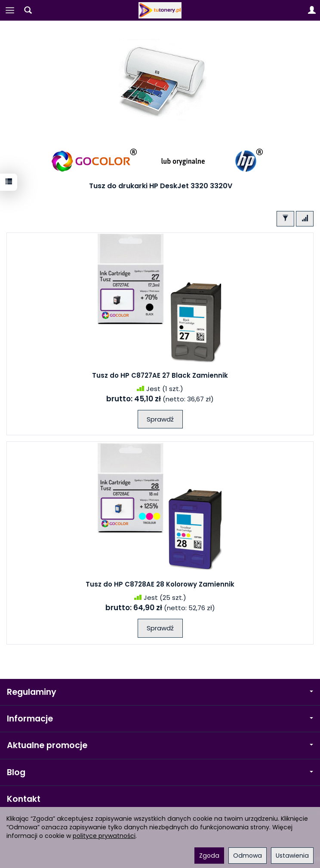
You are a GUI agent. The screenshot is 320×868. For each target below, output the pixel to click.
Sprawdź (160, 419)
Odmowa (248, 856)
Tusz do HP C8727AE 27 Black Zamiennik (160, 375)
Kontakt (24, 799)
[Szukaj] (28, 10)
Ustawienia (292, 856)
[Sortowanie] (305, 219)
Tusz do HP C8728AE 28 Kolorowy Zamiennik (160, 584)
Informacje (160, 719)
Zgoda (209, 856)
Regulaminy (160, 692)
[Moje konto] (312, 10)
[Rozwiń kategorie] (10, 10)
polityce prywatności (104, 836)
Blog (160, 772)
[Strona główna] (160, 10)
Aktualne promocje (160, 745)
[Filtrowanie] (285, 219)
